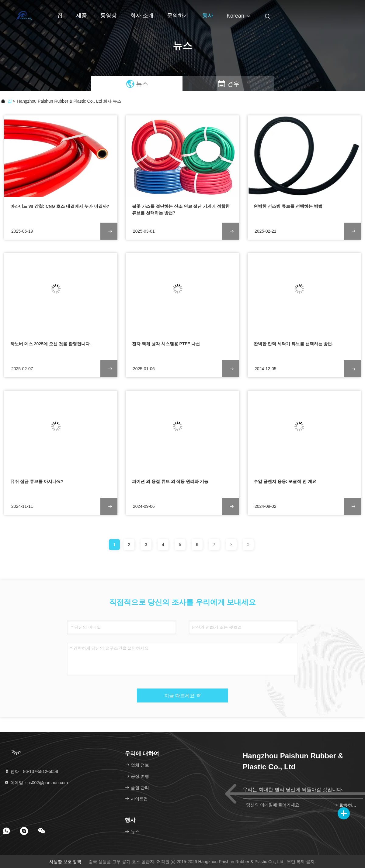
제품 (82, 15)
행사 (208, 15)
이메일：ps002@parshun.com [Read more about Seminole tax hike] (36, 783)
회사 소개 (142, 15)
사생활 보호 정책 (65, 862)
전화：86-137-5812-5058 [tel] (31, 771)
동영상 (109, 15)
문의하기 (178, 15)
